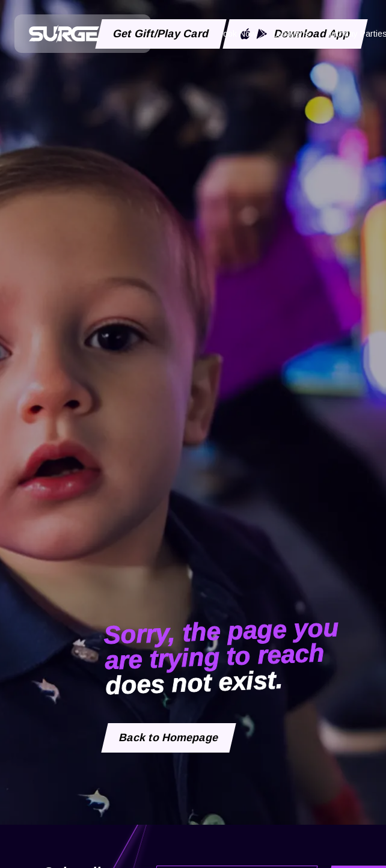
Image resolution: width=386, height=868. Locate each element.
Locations (291, 34)
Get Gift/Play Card (161, 34)
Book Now (237, 34)
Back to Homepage (169, 738)
